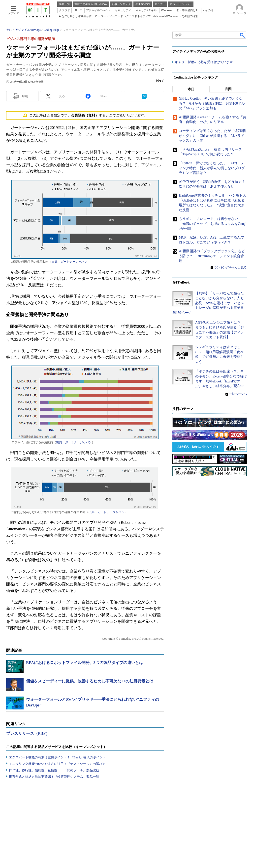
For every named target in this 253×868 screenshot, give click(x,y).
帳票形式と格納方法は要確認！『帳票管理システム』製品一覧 (54, 777)
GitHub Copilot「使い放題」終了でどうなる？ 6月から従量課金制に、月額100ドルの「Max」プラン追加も (212, 104)
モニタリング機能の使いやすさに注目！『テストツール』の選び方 (57, 764)
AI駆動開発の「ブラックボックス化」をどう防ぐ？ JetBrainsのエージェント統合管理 (212, 256)
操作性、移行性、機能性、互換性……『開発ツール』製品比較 (54, 770)
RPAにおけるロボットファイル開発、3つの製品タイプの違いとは (85, 663)
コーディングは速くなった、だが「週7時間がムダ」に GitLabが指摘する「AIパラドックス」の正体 (213, 136)
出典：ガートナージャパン (69, 262)
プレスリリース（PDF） (28, 733)
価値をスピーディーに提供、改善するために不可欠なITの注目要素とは (90, 681)
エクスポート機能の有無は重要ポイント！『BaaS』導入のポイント (57, 757)
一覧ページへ (238, 394)
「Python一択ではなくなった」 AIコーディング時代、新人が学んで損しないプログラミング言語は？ (212, 168)
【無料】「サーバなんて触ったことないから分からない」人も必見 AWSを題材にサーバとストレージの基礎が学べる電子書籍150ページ (208, 303)
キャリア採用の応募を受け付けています (204, 62)
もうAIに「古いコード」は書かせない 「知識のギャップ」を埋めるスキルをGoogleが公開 (213, 224)
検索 (243, 35)
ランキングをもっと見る (230, 268)
